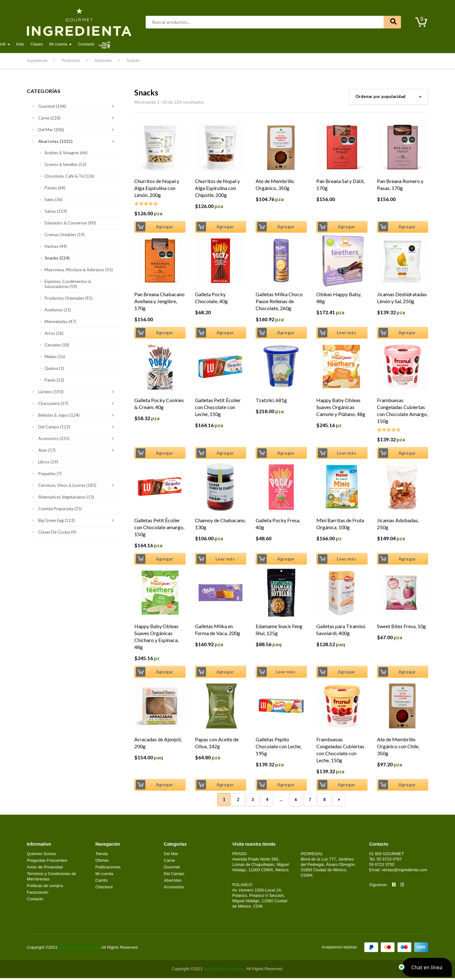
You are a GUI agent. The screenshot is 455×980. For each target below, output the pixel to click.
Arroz (54, 333)
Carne (123, 44)
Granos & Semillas (65, 164)
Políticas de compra (45, 887)
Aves (102, 44)
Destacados (47, 44)
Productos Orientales (69, 298)
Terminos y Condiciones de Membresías (52, 878)
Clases (305, 44)
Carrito (102, 882)
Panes (54, 380)
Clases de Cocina (57, 532)
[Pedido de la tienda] (388, 97)
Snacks (57, 258)
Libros (48, 462)
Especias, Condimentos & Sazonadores (68, 284)
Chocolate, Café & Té (70, 176)
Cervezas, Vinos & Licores (78, 485)
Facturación (38, 894)
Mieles (55, 357)
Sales (54, 199)
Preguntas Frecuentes (47, 862)
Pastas (55, 188)
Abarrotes (78, 44)
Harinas (56, 246)
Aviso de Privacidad (45, 869)
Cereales (57, 345)
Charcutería (78, 403)
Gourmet (172, 44)
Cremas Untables (65, 235)
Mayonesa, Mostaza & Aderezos (79, 270)
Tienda (102, 856)
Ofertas (102, 862)
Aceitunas (58, 310)
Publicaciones (108, 869)
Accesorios (78, 438)
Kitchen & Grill (260, 44)
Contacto (354, 44)
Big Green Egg (78, 520)
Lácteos (198, 44)
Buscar (392, 22)
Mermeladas (60, 322)
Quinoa (54, 368)
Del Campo (226, 44)
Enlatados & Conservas (70, 223)
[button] (427, 967)
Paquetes (50, 474)
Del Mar (146, 44)
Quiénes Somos (42, 856)
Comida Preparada (60, 509)
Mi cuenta (326, 44)
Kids (288, 44)
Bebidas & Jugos (78, 415)
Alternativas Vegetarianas (66, 497)
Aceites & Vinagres (66, 153)
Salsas (56, 211)
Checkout (104, 888)
